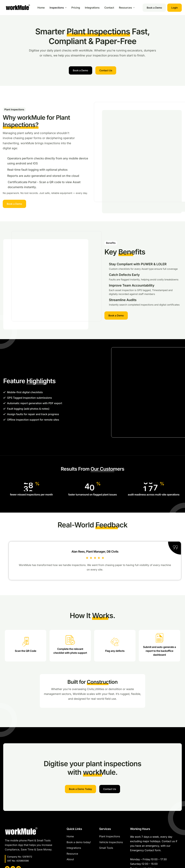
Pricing (76, 8)
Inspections (58, 8)
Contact (109, 8)
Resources (127, 8)
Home (41, 8)
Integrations (92, 8)
